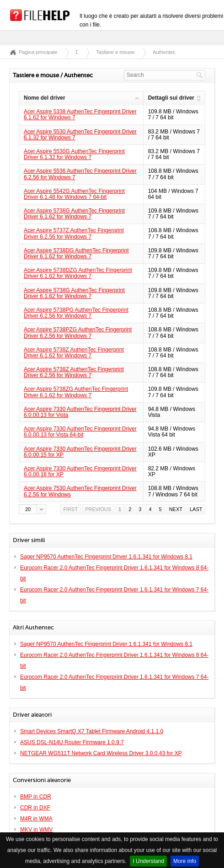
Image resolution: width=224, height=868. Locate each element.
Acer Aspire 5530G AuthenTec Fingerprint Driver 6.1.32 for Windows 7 (74, 154)
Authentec (164, 52)
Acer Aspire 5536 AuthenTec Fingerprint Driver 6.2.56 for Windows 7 (80, 174)
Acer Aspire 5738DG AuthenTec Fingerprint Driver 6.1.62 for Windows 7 (76, 253)
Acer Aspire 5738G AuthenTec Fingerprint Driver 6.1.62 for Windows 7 (74, 293)
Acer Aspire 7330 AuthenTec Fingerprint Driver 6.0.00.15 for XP (80, 452)
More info (185, 861)
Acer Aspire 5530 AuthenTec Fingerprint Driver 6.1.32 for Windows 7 (80, 135)
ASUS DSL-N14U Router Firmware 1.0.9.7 (72, 742)
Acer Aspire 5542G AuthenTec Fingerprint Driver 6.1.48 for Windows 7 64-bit (74, 194)
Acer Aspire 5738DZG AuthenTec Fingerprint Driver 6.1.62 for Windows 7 (78, 273)
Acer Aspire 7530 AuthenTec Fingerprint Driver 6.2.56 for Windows (80, 491)
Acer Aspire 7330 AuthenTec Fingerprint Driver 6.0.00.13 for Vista (80, 412)
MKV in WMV (36, 830)
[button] (32, 509)
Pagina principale (38, 52)
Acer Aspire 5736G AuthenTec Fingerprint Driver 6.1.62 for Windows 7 (74, 214)
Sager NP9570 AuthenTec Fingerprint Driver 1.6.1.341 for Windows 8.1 (106, 557)
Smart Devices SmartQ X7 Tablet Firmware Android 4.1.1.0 (92, 731)
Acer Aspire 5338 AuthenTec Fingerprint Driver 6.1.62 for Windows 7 (80, 114)
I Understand (148, 861)
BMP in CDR (36, 797)
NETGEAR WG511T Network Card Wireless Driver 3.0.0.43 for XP (101, 753)
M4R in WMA (36, 819)
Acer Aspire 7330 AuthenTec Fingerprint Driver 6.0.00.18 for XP (80, 471)
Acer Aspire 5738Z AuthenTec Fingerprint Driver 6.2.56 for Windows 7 (74, 372)
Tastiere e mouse (115, 52)
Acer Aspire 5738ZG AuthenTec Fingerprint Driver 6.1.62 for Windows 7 (76, 392)
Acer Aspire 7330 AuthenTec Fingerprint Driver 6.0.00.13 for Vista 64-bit (80, 432)
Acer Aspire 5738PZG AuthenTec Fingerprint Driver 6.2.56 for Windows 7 (78, 333)
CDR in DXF (35, 808)
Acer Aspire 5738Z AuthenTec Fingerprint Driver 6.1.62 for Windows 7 (74, 353)
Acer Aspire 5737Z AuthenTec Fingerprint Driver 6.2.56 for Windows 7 (74, 233)
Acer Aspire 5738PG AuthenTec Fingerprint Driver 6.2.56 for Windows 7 (76, 313)
